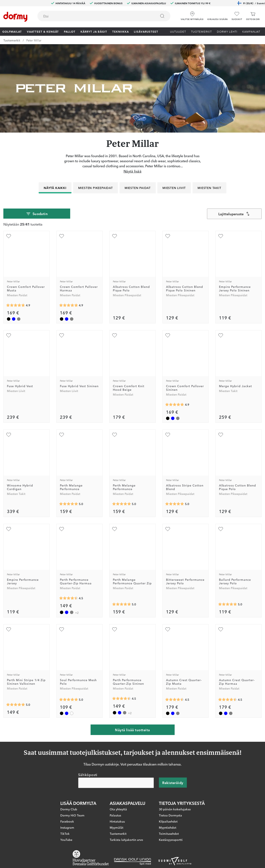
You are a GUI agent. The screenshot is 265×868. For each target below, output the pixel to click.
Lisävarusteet (146, 31)
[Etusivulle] (15, 17)
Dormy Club (69, 809)
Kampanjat (251, 31)
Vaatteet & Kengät (43, 31)
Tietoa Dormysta (170, 815)
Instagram (67, 827)
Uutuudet (178, 31)
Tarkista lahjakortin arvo (126, 840)
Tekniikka (121, 31)
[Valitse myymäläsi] (192, 15)
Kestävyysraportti (171, 840)
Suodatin (37, 214)
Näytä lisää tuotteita (132, 730)
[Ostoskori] (253, 16)
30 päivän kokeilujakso (175, 809)
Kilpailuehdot (168, 821)
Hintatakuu (117, 821)
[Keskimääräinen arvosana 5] (69, 504)
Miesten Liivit (174, 188)
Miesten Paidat (138, 188)
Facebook (67, 821)
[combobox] (104, 16)
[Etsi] (162, 16)
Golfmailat (12, 31)
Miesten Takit (209, 188)
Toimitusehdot (169, 833)
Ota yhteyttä (118, 809)
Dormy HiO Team (72, 815)
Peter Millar (34, 40)
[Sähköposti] (116, 783)
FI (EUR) (251, 3)
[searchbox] (94, 16)
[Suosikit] (237, 16)
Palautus (115, 815)
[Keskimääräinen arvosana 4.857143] (16, 305)
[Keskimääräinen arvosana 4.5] (69, 598)
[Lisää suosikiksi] (9, 236)
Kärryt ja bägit (94, 31)
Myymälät (117, 827)
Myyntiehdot (168, 827)
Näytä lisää (132, 171)
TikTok (65, 833)
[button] (218, 15)
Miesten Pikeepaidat (96, 188)
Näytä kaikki (55, 188)
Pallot (70, 31)
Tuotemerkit (201, 31)
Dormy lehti (227, 31)
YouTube (66, 840)
